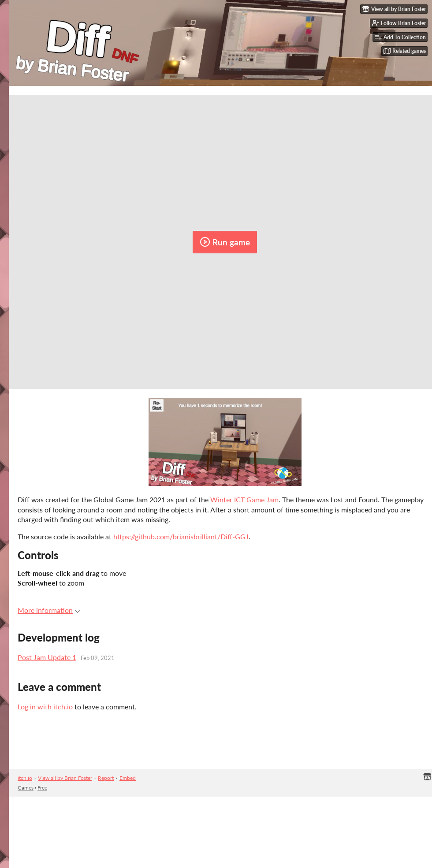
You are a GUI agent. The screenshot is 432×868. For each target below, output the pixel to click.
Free (42, 788)
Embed (128, 778)
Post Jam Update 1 (47, 657)
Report (106, 778)
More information (49, 610)
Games (26, 788)
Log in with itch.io (45, 707)
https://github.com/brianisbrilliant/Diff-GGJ (181, 536)
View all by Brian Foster (65, 778)
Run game (225, 242)
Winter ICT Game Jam (244, 499)
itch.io (25, 778)
